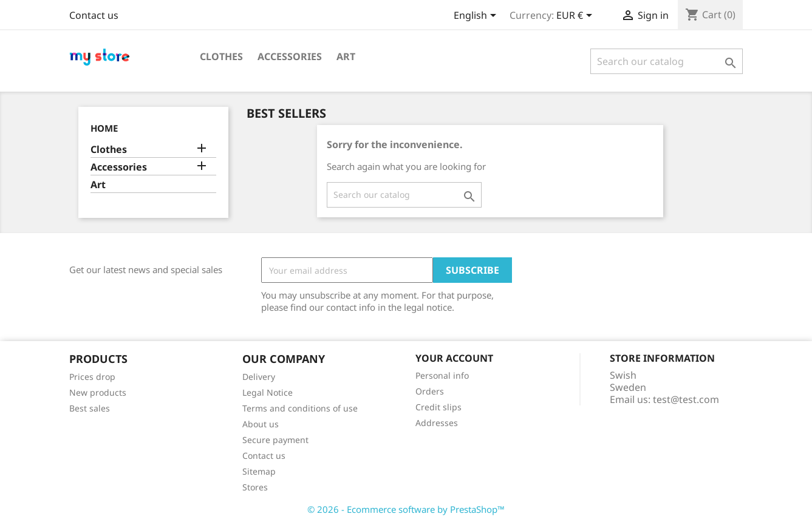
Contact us (94, 15)
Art (346, 56)
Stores (255, 487)
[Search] (667, 61)
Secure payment (275, 440)
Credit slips (438, 407)
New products (98, 392)
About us (261, 424)
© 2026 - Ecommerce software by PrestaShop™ (406, 509)
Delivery (259, 377)
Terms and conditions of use (300, 408)
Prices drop (92, 377)
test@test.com (686, 399)
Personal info (442, 375)
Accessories (290, 56)
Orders (430, 391)
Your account (454, 358)
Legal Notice (268, 392)
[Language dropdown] (477, 16)
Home (104, 128)
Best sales (90, 408)
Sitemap (259, 471)
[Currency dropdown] (576, 16)
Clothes (221, 56)
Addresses (437, 423)
